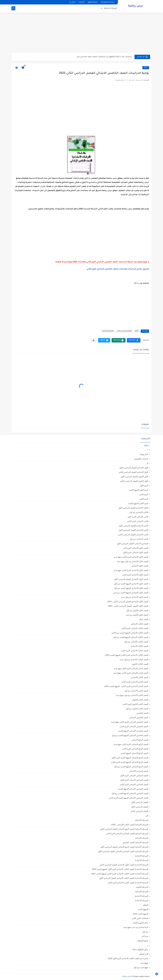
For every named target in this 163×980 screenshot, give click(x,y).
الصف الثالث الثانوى (140, 664)
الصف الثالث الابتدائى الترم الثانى (135, 628)
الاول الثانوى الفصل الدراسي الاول (134, 477)
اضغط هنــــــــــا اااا (141, 283)
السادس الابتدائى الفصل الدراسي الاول (133, 543)
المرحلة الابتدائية (111, 8)
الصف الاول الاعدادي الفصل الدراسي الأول (131, 579)
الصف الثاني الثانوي (140, 700)
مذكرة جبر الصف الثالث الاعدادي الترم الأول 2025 (128, 958)
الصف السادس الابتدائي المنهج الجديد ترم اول (130, 793)
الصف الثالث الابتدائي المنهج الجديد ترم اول (131, 637)
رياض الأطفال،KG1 (140, 949)
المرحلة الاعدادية (142, 860)
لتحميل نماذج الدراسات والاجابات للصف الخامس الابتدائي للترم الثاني (118, 269)
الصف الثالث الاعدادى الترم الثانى (135, 651)
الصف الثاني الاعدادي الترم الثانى (135, 682)
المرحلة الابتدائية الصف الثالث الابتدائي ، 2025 (130, 825)
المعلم (146, 905)
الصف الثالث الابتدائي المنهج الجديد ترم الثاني (130, 633)
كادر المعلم (144, 954)
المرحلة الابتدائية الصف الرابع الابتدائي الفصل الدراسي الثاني (124, 829)
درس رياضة (136, 6)
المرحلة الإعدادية (142, 856)
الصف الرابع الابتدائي (140, 740)
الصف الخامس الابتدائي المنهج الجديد (133, 731)
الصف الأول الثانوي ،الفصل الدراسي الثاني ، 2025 (128, 606)
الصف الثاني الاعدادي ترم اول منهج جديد (132, 695)
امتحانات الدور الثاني (140, 918)
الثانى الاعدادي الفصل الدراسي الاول (133, 526)
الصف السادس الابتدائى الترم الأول (134, 775)
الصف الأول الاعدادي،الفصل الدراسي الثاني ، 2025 (128, 601)
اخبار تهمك (144, 454)
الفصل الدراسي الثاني (124, 331)
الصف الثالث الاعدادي (139, 646)
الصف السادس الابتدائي (139, 771)
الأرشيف (81, 2)
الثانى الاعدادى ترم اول (139, 539)
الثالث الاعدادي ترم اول (139, 512)
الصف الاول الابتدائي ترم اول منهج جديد (133, 561)
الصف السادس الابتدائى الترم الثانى (134, 784)
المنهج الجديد (143, 909)
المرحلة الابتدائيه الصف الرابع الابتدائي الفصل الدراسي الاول (124, 847)
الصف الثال (144, 619)
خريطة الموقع (93, 2)
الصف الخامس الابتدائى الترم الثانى (134, 726)
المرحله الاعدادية (142, 896)
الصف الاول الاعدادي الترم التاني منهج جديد (131, 570)
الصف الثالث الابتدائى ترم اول (136, 642)
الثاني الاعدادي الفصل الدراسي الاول (133, 530)
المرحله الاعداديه (142, 900)
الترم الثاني (144, 499)
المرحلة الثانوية (142, 887)
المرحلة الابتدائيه (142, 838)
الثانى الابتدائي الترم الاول (138, 517)
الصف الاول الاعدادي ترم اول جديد (135, 597)
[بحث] (13, 8)
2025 (146, 68)
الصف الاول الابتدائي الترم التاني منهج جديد (131, 557)
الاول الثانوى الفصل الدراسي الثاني (134, 481)
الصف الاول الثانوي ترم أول (137, 610)
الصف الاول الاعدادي (140, 566)
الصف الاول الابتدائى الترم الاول (136, 552)
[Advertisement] (81, 33)
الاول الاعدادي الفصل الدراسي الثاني (133, 472)
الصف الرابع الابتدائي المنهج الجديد (134, 753)
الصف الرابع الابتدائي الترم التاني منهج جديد (131, 744)
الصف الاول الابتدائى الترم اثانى (136, 548)
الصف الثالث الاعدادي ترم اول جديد (134, 659)
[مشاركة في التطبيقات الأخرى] (94, 340)
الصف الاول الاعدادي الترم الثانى (135, 575)
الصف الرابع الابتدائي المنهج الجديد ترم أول (131, 767)
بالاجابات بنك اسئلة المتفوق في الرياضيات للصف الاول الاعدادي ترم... (104, 57)
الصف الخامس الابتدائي (139, 717)
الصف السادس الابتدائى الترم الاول (134, 780)
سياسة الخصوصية (108, 2)
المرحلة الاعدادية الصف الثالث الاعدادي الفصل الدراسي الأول (124, 878)
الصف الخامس (142, 713)
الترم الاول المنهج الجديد (138, 490)
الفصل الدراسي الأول (140, 802)
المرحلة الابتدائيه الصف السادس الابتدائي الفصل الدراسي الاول (123, 851)
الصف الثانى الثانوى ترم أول (137, 709)
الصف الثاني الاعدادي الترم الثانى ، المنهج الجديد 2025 (126, 686)
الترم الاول (144, 485)
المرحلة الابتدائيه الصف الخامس (135, 842)
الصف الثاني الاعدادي (140, 677)
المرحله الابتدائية (142, 891)
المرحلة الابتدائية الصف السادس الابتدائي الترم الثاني (127, 833)
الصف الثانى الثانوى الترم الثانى (135, 704)
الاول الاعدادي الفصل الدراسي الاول (134, 468)
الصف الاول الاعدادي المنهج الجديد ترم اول (131, 588)
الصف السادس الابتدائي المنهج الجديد (133, 789)
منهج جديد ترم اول (141, 967)
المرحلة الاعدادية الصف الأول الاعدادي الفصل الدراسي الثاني (124, 865)
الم (147, 816)
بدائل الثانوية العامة (141, 923)
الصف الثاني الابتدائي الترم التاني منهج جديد (131, 673)
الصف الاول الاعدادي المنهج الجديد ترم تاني (131, 593)
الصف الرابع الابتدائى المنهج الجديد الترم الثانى (130, 762)
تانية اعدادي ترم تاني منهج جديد (136, 927)
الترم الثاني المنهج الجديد (138, 503)
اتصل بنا (72, 2)
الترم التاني (144, 494)
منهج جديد (144, 963)
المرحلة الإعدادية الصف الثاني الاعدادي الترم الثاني (128, 883)
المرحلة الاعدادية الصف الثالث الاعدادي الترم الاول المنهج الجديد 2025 (120, 869)
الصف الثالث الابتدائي (140, 624)
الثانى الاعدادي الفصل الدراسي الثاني (133, 535)
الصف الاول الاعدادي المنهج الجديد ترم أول (131, 584)
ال (147, 463)
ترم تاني (145, 936)
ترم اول (145, 932)
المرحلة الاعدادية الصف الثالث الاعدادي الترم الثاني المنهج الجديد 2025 (120, 874)
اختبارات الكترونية (141, 459)
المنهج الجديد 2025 (141, 914)
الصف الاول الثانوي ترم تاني (137, 615)
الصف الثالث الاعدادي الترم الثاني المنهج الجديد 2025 (127, 655)
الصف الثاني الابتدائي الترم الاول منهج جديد (131, 668)
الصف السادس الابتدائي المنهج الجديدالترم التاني (129, 798)
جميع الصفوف (143, 941)
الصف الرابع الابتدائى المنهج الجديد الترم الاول (130, 758)
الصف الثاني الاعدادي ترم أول (136, 691)
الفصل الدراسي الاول (140, 807)
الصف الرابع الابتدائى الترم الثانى (135, 749)
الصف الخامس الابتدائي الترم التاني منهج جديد (130, 722)
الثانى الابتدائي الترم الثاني (138, 521)
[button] (134, 340)
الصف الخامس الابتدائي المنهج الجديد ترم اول (130, 735)
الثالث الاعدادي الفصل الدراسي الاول (133, 508)
